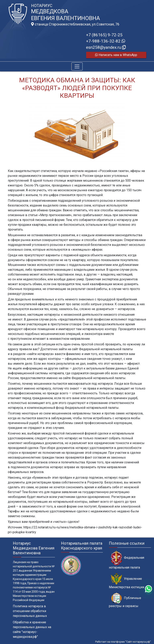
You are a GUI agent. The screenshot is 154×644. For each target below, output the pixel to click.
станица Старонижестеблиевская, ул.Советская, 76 (75, 24)
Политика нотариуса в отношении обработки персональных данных (30, 611)
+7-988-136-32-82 (106, 41)
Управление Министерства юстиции (127, 581)
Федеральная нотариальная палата (127, 560)
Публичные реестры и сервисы (125, 600)
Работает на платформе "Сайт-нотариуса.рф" (123, 642)
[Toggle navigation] (77, 66)
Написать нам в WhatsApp (116, 55)
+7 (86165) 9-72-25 (104, 35)
